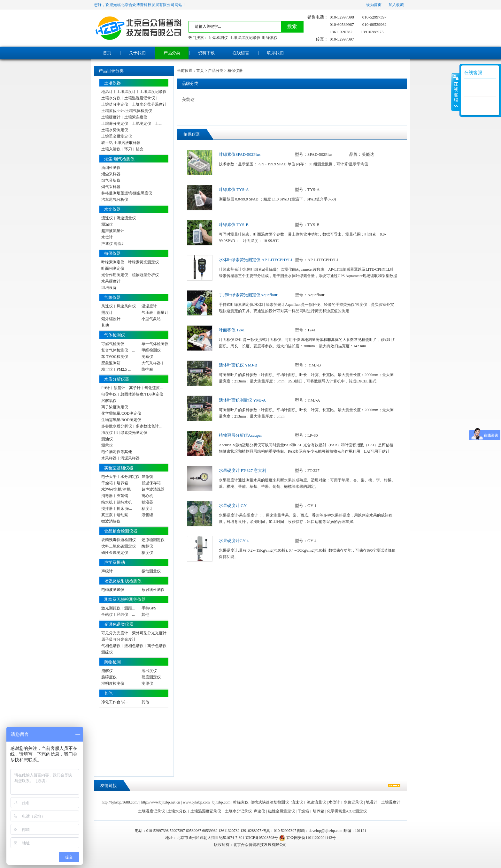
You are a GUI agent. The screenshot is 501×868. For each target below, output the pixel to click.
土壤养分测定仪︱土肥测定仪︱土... (131, 124)
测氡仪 (147, 357)
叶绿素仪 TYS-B (234, 225)
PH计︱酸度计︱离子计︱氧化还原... (132, 388)
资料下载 (206, 53)
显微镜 (147, 477)
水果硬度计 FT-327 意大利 (243, 470)
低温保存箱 (151, 483)
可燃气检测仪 (113, 344)
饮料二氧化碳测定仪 (119, 546)
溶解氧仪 (109, 401)
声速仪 (259, 811)
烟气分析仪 (111, 180)
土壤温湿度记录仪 (245, 38)
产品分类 (172, 53)
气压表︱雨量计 (155, 313)
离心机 (147, 496)
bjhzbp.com (221, 802)
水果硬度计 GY (233, 506)
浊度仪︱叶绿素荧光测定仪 (124, 433)
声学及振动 (115, 562)
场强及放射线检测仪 (123, 581)
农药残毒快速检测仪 (119, 540)
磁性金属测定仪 (115, 553)
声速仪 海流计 (113, 244)
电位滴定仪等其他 (117, 452)
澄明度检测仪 (113, 683)
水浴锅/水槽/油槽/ (116, 489)
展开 (455, 92)
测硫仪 (107, 652)
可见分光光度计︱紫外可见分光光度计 (134, 633)
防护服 (147, 369)
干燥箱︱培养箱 (311, 811)
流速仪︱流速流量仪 (119, 218)
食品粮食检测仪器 (121, 531)
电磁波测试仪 (113, 590)
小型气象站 (151, 319)
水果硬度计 (111, 281)
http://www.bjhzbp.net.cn (161, 802)
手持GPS (149, 608)
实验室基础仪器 (119, 468)
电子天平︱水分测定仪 (120, 477)
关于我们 (137, 53)
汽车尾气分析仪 (115, 200)
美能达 (188, 99)
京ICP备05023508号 (262, 838)
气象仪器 (112, 297)
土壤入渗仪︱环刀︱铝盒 (122, 149)
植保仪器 (112, 253)
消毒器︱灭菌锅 (115, 496)
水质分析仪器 (117, 379)
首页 (107, 53)
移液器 (147, 502)
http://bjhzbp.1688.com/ (120, 802)
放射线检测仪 (153, 590)
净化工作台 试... (115, 702)
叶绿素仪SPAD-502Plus (240, 154)
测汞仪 (107, 445)
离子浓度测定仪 (115, 407)
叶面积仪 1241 (232, 330)
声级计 (107, 571)
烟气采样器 (111, 187)
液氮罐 (147, 515)
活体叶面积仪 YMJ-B (238, 365)
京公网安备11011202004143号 (307, 838)
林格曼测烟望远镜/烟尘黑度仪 (127, 193)
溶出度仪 (149, 671)
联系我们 (275, 53)
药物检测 (112, 662)
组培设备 (109, 288)
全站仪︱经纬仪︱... (118, 615)
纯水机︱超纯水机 (117, 502)
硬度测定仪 (151, 677)
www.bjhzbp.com (196, 802)
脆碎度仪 (109, 677)
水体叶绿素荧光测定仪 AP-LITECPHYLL (256, 260)
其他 (105, 325)
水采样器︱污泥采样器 (120, 458)
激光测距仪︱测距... (118, 608)
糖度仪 (147, 553)
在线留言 (241, 53)
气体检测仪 (115, 335)
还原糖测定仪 (153, 540)
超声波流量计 (113, 231)
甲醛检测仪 (151, 350)
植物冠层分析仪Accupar (240, 435)
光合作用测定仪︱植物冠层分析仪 (130, 275)
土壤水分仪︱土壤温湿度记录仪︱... (131, 98)
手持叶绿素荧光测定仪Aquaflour (248, 295)
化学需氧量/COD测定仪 (121, 413)
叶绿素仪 (270, 38)
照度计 (107, 313)
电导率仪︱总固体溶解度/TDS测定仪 (132, 394)
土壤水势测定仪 (115, 130)
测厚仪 (147, 683)
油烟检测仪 (218, 38)
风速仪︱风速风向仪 (119, 306)
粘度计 (147, 509)
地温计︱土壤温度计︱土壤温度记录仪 (134, 92)
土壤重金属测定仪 (117, 136)
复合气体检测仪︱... (118, 350)
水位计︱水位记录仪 (346, 802)
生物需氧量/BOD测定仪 (121, 420)
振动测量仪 (151, 571)
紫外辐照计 (111, 319)
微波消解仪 (111, 521)
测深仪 (107, 224)
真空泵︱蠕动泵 (115, 515)
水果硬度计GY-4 (234, 541)
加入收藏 (396, 5)
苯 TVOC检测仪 (115, 357)
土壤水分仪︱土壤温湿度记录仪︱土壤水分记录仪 (210, 811)
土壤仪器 (112, 83)
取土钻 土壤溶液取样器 (121, 143)
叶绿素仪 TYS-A (234, 189)
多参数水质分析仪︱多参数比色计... (131, 426)
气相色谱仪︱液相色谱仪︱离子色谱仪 (134, 646)
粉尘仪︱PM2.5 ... (116, 369)
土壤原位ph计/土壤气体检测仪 (127, 111)
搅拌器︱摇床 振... (117, 509)
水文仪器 (112, 209)
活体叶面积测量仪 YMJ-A (242, 400)
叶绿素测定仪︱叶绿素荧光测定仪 (130, 262)
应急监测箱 (111, 363)
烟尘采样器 (111, 174)
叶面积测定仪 (113, 268)
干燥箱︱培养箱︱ (117, 483)
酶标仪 (147, 546)
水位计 (107, 237)
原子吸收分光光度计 (119, 639)
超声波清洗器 (153, 489)
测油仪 (107, 439)
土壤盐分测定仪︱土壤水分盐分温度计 (134, 104)
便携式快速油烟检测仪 (270, 802)
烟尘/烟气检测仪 (119, 159)
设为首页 (374, 5)
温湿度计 (149, 306)
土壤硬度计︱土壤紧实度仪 (124, 117)
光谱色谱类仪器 (119, 624)
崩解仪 (107, 671)
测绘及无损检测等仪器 (125, 599)
